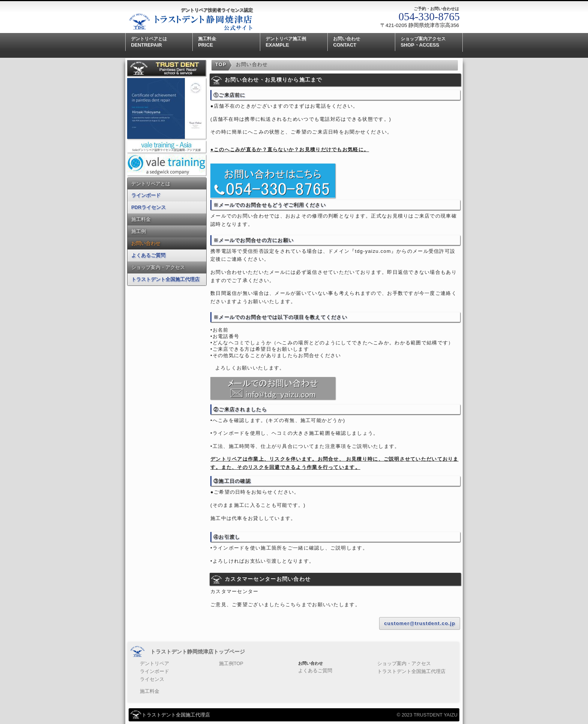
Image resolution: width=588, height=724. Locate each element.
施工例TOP (225, 663)
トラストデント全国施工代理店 (165, 279)
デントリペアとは (151, 184)
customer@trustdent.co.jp (420, 623)
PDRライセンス (148, 207)
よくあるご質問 (148, 255)
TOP (221, 64)
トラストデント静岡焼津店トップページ (198, 652)
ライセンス (150, 677)
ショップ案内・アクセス (158, 267)
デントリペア (152, 663)
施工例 (139, 231)
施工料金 (141, 219)
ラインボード (146, 195)
